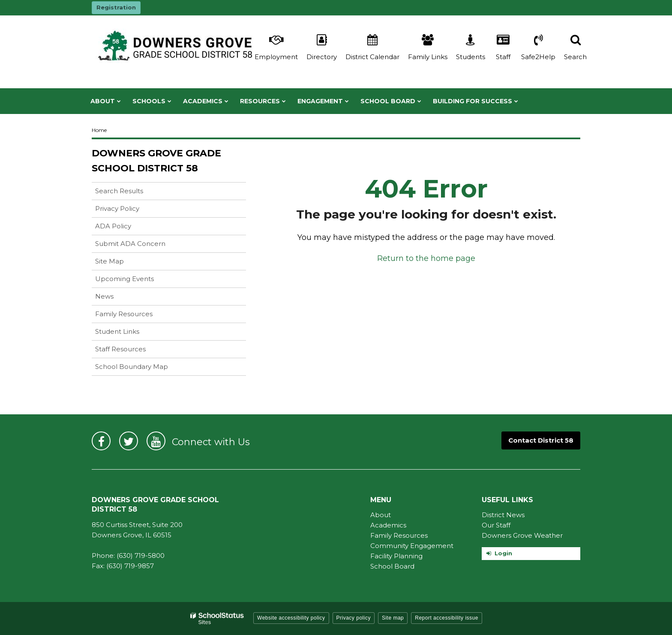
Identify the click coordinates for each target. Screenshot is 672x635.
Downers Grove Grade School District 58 (156, 161)
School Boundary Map (132, 367)
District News (503, 515)
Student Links (117, 331)
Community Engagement (412, 546)
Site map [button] (393, 618)
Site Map (109, 261)
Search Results (119, 191)
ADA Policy (113, 226)
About (381, 515)
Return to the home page (426, 258)
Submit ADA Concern (130, 244)
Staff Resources (120, 349)
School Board (392, 566)
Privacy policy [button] (354, 618)
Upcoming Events (124, 279)
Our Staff (496, 525)
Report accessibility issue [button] (447, 618)
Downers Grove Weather (522, 535)
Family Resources (124, 314)
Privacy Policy (117, 208)
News (104, 296)
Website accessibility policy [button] (291, 618)
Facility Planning (396, 556)
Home (99, 130)
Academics (388, 525)
